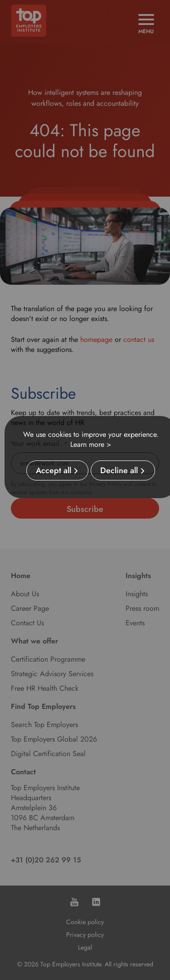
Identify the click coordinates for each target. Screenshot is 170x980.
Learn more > (91, 444)
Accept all (53, 470)
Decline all (119, 470)
